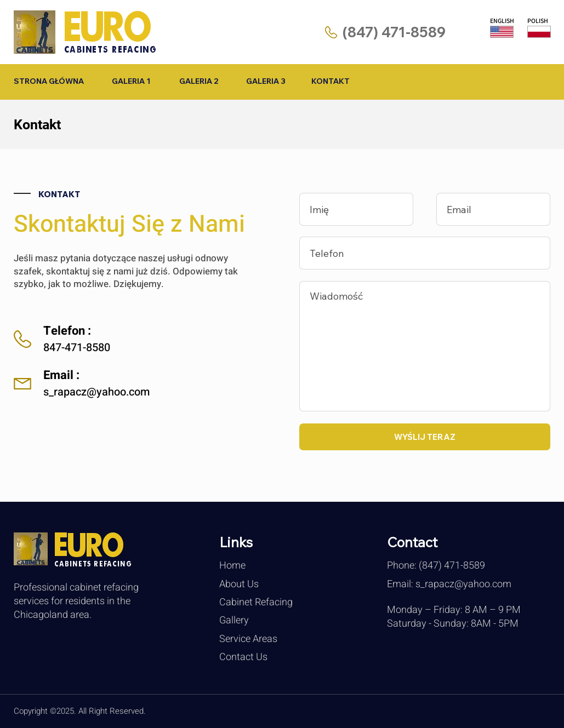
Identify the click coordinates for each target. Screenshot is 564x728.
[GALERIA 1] (131, 82)
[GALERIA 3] (266, 82)
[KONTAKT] (331, 82)
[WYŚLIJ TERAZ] (425, 437)
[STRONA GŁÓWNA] (49, 82)
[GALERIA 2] (199, 82)
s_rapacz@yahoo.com (96, 392)
